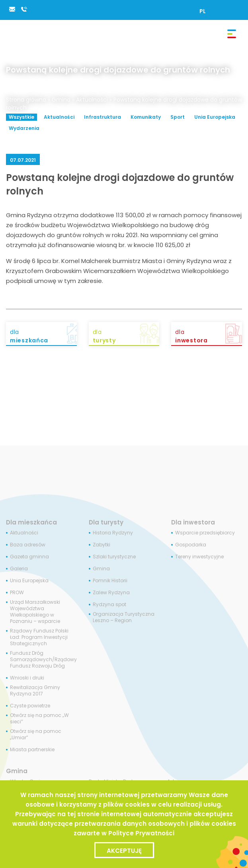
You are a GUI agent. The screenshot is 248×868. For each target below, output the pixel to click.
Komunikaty (146, 117)
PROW (17, 593)
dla (43, 336)
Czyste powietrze (30, 706)
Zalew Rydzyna (111, 593)
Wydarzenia (24, 128)
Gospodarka (191, 545)
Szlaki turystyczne (114, 557)
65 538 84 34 (24, 9)
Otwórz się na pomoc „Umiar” (36, 734)
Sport (178, 117)
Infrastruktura (103, 117)
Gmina (61, 100)
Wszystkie (21, 117)
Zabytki (102, 545)
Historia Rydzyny (113, 533)
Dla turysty (106, 522)
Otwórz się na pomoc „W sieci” (39, 719)
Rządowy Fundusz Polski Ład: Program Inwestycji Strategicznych (39, 637)
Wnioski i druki (27, 678)
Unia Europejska (215, 117)
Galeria (19, 569)
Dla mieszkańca (31, 522)
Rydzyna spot (109, 605)
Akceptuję (124, 851)
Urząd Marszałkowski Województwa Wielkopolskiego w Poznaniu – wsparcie (35, 612)
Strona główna (26, 100)
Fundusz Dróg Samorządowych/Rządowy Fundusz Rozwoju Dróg (43, 660)
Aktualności (92, 100)
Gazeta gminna (29, 557)
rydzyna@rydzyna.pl (12, 9)
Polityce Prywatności (141, 833)
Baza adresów (28, 545)
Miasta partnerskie (32, 750)
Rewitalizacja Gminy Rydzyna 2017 (35, 691)
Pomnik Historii (110, 581)
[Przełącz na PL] (203, 11)
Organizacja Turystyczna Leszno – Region (124, 617)
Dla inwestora (193, 522)
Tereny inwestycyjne (199, 557)
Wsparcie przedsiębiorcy (205, 533)
